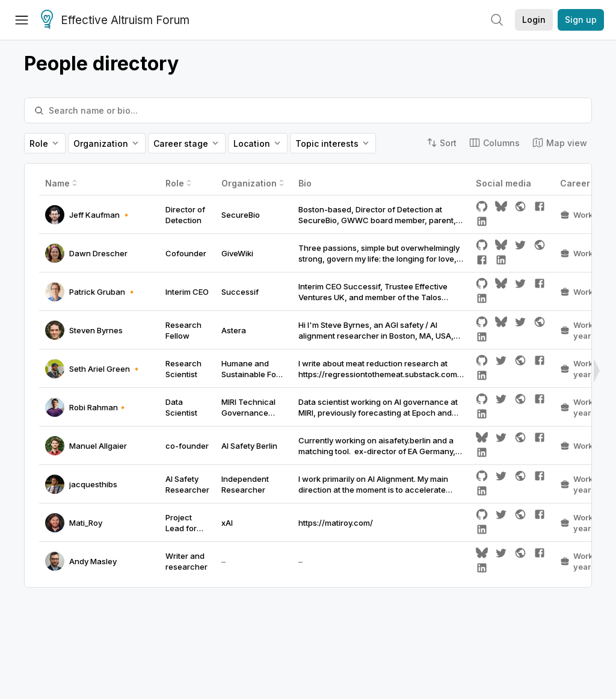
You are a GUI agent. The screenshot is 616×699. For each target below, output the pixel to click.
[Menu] (22, 20)
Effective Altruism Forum (115, 20)
